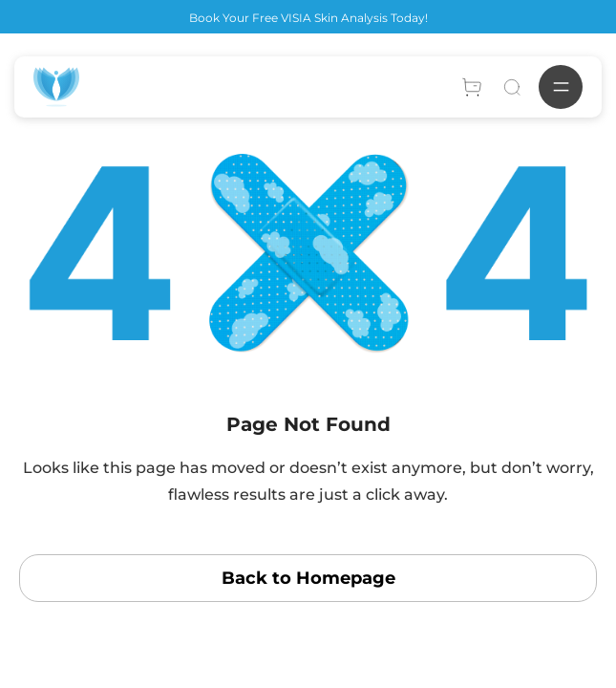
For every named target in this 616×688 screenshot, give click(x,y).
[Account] (472, 87)
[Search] (512, 87)
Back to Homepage (308, 578)
